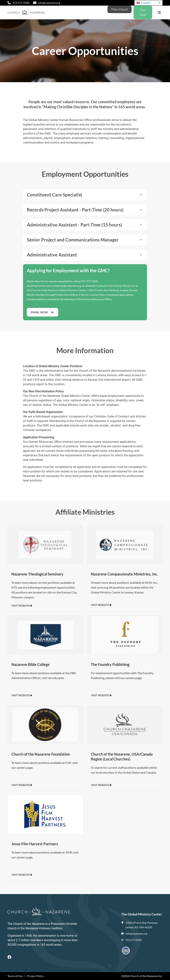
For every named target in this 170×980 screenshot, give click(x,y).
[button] (159, 12)
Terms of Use (15, 976)
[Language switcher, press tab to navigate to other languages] (148, 3)
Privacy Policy (35, 976)
